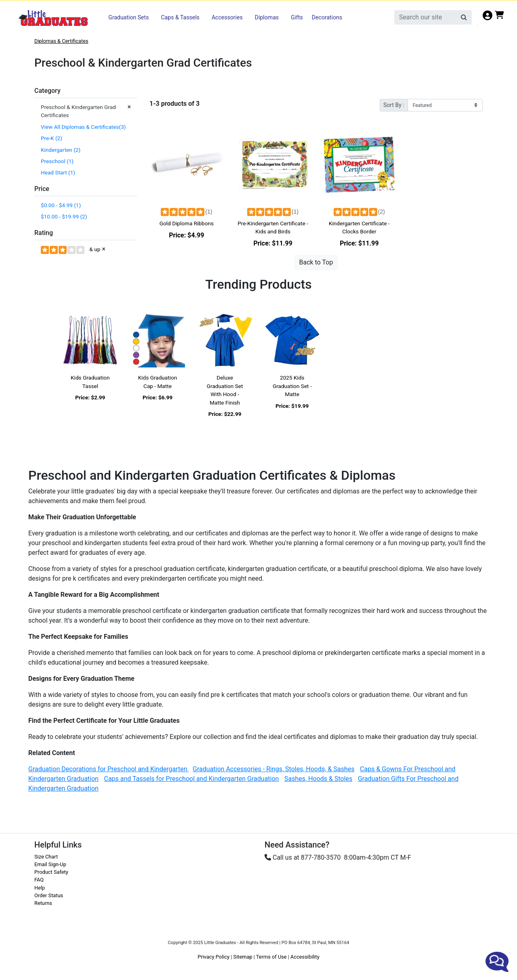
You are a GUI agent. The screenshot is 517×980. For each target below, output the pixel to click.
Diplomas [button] (267, 17)
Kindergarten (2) (61, 150)
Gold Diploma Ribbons (187, 223)
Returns (43, 903)
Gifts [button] (297, 17)
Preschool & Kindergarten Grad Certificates (86, 111)
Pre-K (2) (51, 138)
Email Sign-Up (50, 864)
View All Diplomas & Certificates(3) (84, 127)
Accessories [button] (227, 17)
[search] (426, 17)
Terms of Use (271, 957)
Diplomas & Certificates (61, 41)
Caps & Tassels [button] (180, 17)
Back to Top (316, 262)
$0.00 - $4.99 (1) (61, 205)
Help (40, 888)
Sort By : (394, 105)
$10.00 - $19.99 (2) (64, 216)
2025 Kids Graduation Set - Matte (292, 386)
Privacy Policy (213, 957)
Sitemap (243, 957)
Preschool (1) (57, 161)
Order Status (49, 895)
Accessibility (305, 957)
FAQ (39, 880)
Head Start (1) (58, 172)
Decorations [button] (327, 17)
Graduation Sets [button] (128, 17)
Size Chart (46, 857)
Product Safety (51, 872)
